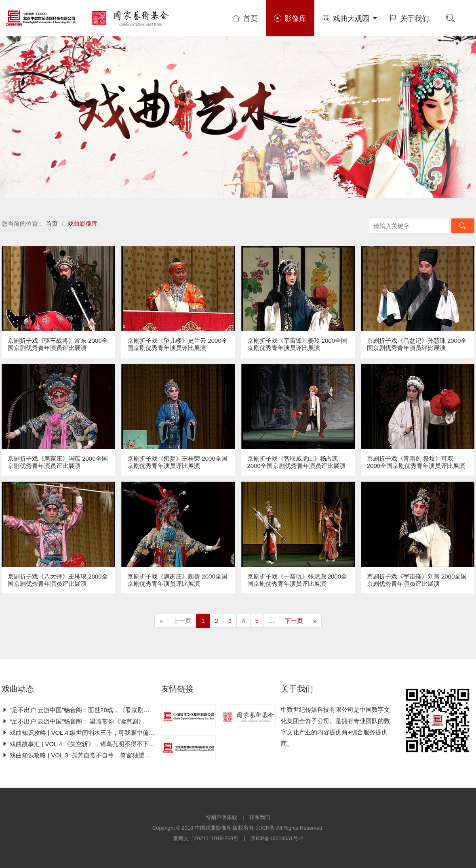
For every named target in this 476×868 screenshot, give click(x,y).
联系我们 (260, 817)
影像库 (290, 19)
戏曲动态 (18, 689)
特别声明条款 (221, 817)
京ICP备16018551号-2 (277, 838)
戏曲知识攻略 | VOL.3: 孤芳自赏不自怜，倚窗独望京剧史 (82, 755)
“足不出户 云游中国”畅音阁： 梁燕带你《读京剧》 (73, 721)
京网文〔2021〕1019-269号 (206, 838)
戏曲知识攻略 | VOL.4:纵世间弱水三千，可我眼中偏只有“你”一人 (92, 733)
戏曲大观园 (350, 19)
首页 (245, 19)
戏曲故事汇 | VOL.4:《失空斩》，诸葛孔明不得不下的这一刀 (87, 744)
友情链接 (177, 689)
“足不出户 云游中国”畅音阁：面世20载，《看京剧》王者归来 (88, 710)
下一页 (294, 621)
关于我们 (409, 19)
